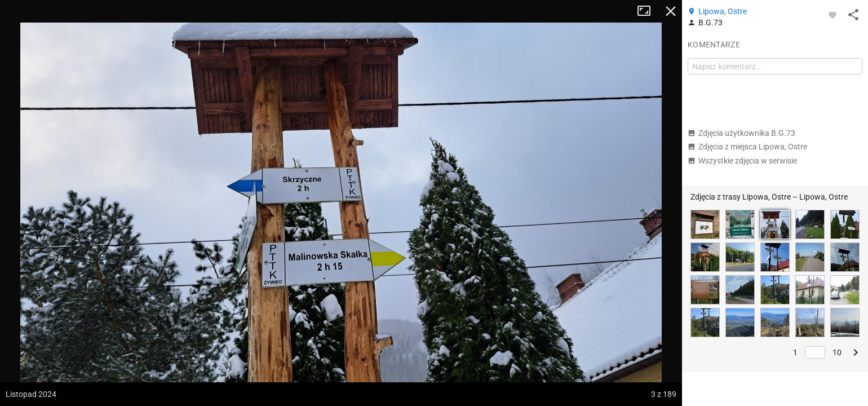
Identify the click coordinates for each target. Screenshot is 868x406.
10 (837, 352)
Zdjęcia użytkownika (741, 133)
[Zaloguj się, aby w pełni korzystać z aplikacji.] (832, 15)
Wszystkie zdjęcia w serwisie (742, 161)
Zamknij (671, 11)
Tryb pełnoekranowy (648, 11)
